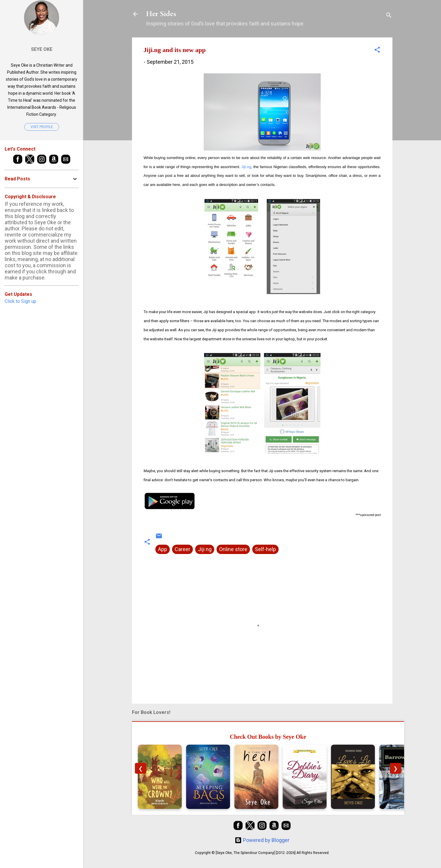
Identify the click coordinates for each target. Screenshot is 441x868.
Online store (233, 549)
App (163, 549)
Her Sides (161, 14)
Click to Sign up (20, 301)
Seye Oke (42, 49)
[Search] (389, 16)
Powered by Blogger (262, 840)
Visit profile (42, 127)
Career (182, 549)
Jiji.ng (246, 167)
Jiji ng (205, 549)
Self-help (265, 549)
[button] (377, 51)
